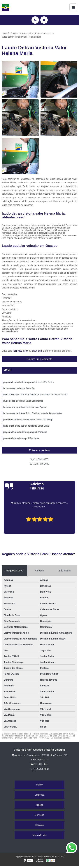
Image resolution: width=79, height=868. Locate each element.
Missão (39, 805)
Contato (40, 825)
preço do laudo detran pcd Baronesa (21, 438)
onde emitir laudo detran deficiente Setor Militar (26, 426)
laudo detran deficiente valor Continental (23, 401)
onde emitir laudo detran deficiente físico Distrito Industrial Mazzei (35, 395)
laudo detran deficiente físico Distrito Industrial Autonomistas (33, 413)
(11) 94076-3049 (39, 464)
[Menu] (73, 7)
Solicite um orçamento (39, 359)
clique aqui (37, 351)
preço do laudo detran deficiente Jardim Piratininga (28, 420)
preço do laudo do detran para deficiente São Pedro (29, 382)
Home (39, 785)
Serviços (40, 815)
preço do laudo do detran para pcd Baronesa (25, 432)
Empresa (39, 795)
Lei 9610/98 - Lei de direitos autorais (54, 738)
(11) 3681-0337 (21, 351)
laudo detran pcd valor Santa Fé (19, 388)
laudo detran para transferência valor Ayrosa (25, 407)
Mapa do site (39, 835)
